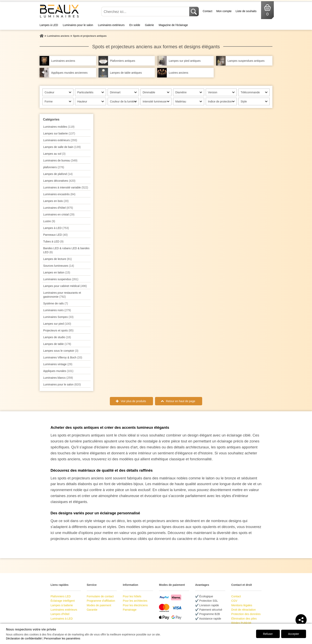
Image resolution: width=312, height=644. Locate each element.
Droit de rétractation (243, 610)
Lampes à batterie (62, 605)
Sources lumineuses (59, 266)
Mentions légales (242, 605)
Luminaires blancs (58, 378)
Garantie (92, 610)
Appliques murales (58, 371)
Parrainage (130, 610)
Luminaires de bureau (60, 160)
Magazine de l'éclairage (173, 25)
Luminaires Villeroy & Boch (63, 357)
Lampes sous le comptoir (61, 351)
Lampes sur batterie (59, 133)
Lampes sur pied (57, 324)
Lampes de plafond (58, 174)
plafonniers (54, 167)
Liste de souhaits (246, 11)
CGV (234, 601)
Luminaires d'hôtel (58, 208)
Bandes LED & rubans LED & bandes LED (66, 250)
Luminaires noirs (57, 310)
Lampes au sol (54, 154)
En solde (135, 25)
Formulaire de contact (100, 596)
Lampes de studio (57, 337)
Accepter (294, 634)
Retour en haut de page (181, 401)
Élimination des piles (244, 619)
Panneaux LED (55, 235)
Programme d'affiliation (101, 601)
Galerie (149, 25)
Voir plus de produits (133, 401)
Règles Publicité (241, 623)
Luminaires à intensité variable (66, 187)
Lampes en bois (56, 201)
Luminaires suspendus (61, 279)
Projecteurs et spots (58, 330)
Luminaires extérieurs (111, 25)
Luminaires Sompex (58, 317)
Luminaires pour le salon (78, 25)
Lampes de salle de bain (62, 147)
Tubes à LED (53, 241)
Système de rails (56, 303)
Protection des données (246, 614)
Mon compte (224, 11)
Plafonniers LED (61, 596)
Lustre (49, 221)
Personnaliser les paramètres (62, 638)
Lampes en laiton (57, 272)
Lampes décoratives (59, 181)
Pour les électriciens (135, 605)
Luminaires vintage (58, 364)
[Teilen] (301, 620)
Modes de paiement (99, 605)
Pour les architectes (135, 601)
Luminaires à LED (62, 619)
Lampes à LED (49, 25)
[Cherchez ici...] (146, 12)
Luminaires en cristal (59, 214)
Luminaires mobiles (59, 127)
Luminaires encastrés (59, 194)
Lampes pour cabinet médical (65, 286)
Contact (208, 11)
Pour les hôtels (132, 596)
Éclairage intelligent (63, 601)
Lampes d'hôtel (60, 614)
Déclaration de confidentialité (24, 638)
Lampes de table (57, 344)
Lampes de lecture (58, 259)
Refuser (268, 634)
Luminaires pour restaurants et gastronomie (62, 295)
